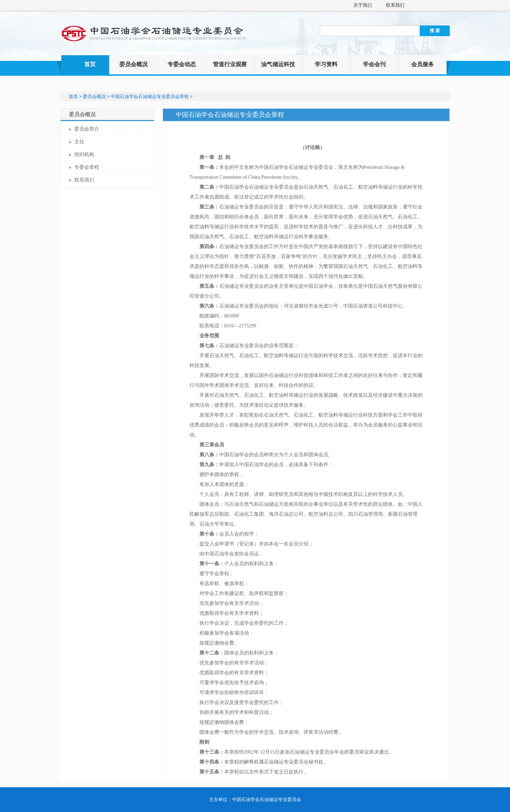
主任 (79, 142)
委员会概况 (134, 64)
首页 (90, 64)
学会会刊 (374, 64)
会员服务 (423, 64)
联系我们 (395, 5)
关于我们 (363, 5)
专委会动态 (182, 64)
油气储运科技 (278, 64)
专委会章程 (87, 167)
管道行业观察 (230, 64)
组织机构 (84, 155)
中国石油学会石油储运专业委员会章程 (150, 96)
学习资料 (326, 64)
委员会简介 (87, 129)
